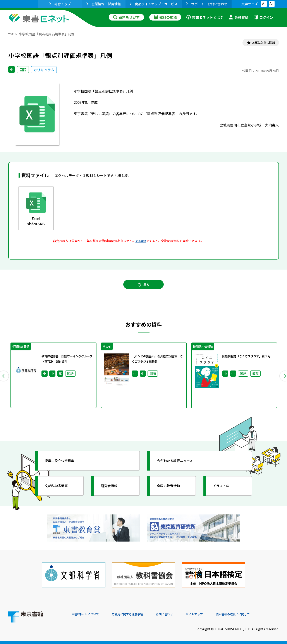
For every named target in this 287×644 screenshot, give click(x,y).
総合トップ (60, 4)
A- (264, 4)
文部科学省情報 (60, 493)
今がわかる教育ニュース (180, 468)
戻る (144, 289)
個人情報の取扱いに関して (258, 614)
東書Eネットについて (88, 614)
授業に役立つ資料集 (64, 468)
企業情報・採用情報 (104, 4)
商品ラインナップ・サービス (154, 4)
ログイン (263, 17)
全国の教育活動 (172, 493)
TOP (12, 34)
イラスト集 (225, 493)
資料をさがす (126, 17)
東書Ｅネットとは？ (205, 17)
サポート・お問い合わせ (207, 4)
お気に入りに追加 (260, 43)
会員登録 (239, 17)
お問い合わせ (180, 614)
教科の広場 (165, 17)
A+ (272, 4)
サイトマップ (214, 614)
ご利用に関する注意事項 (137, 614)
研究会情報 (112, 493)
